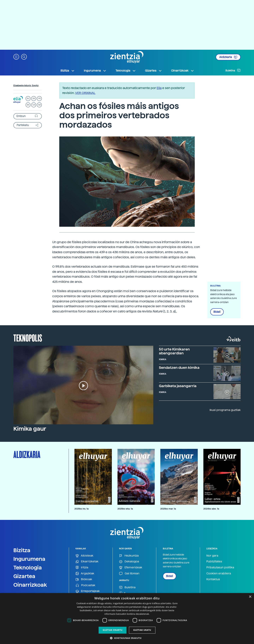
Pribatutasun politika (220, 567)
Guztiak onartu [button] (113, 630)
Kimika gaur (30, 429)
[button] (16, 57)
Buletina (233, 70)
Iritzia (82, 568)
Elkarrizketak (87, 562)
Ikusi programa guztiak (225, 410)
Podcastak (85, 585)
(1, (165, 311)
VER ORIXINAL (85, 93)
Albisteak (84, 556)
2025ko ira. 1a (81, 509)
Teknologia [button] (126, 71)
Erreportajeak (88, 591)
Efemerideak (131, 568)
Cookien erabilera (219, 573)
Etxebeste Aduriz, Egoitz (26, 86)
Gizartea (24, 576)
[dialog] (127, 619)
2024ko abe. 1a (211, 509)
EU (28, 98)
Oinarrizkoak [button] (183, 71)
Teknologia (28, 567)
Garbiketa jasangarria (178, 386)
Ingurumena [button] (95, 71)
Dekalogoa (129, 562)
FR (39, 98)
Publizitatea (214, 561)
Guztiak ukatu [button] (142, 630)
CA (34, 105)
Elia (159, 88)
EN (28, 105)
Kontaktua (213, 579)
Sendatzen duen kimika (179, 368)
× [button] (250, 597)
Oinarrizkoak (30, 585)
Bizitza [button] (68, 71)
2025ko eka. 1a (125, 509)
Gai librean (129, 574)
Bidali (217, 312)
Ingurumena (29, 559)
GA (39, 105)
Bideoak (84, 579)
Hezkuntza (129, 556)
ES (34, 98)
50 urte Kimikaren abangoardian (174, 351)
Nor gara (212, 556)
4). (175, 311)
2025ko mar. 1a (168, 509)
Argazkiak (85, 574)
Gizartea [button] (153, 71)
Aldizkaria (228, 57)
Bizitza (22, 550)
